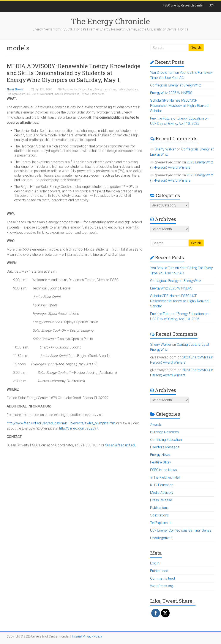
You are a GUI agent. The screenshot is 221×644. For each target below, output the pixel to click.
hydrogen (133, 89)
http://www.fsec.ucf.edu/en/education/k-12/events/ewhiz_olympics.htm (61, 423)
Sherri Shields (15, 89)
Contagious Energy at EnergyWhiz (176, 85)
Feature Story (161, 462)
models (59, 94)
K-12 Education (162, 485)
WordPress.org (162, 586)
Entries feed (159, 571)
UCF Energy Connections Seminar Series (181, 530)
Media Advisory (162, 493)
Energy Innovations (105, 89)
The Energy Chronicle (110, 21)
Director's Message (165, 447)
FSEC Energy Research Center (183, 5)
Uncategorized (161, 538)
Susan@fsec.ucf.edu (121, 445)
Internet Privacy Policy (87, 636)
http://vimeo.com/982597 (79, 428)
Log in (155, 563)
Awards (156, 424)
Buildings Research (164, 432)
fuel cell (122, 89)
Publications (159, 508)
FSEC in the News (163, 470)
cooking (89, 89)
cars (81, 89)
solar (88, 94)
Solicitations (159, 515)
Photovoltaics (72, 94)
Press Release (161, 500)
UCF (212, 5)
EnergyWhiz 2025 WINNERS (171, 93)
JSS (29, 94)
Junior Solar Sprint (43, 94)
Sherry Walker (165, 149)
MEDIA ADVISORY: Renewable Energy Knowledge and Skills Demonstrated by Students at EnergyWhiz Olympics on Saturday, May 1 (73, 73)
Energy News (160, 455)
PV (82, 94)
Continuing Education (166, 440)
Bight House (70, 89)
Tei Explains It (160, 523)
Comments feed (163, 578)
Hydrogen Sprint (16, 94)
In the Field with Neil (165, 477)
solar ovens (98, 94)
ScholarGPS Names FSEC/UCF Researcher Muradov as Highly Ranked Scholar (179, 106)
